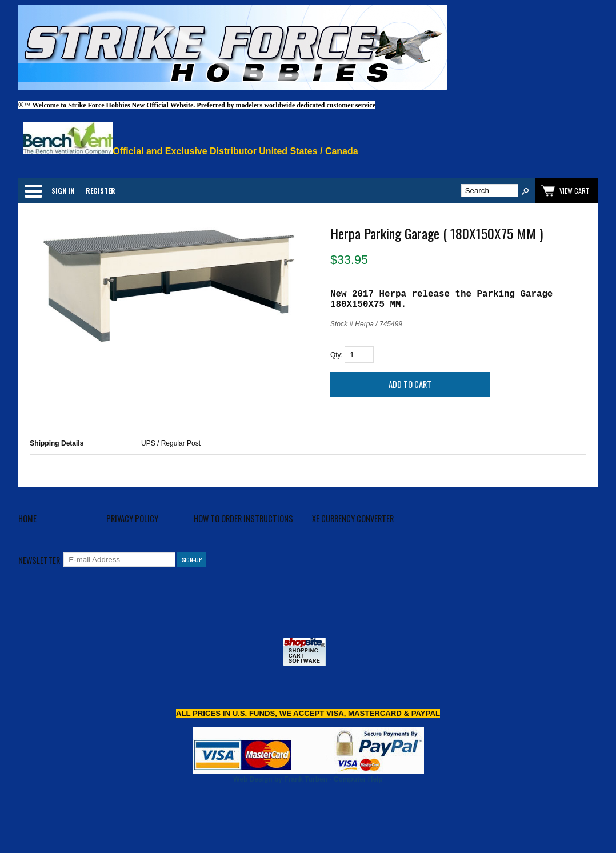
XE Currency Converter (353, 518)
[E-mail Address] (119, 560)
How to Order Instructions (243, 518)
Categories (33, 191)
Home (27, 518)
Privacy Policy (132, 518)
